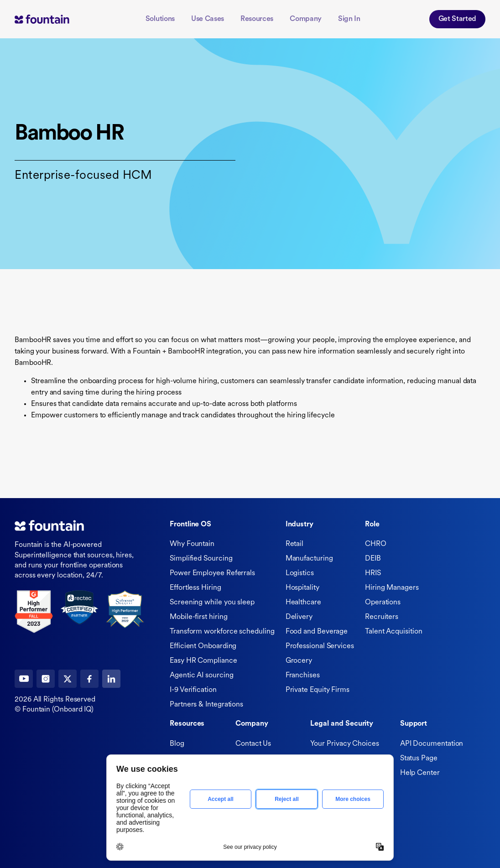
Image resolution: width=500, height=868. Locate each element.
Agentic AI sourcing (201, 676)
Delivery (299, 617)
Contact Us (253, 744)
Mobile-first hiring (198, 617)
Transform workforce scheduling (222, 632)
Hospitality (302, 588)
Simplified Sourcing (201, 559)
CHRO (376, 544)
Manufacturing (309, 559)
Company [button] (306, 19)
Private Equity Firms (318, 690)
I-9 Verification (193, 690)
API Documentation (432, 744)
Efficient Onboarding (203, 646)
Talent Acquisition (394, 632)
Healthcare (303, 603)
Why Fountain (192, 544)
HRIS (373, 573)
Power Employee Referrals (212, 573)
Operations (383, 603)
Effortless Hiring (195, 588)
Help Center (420, 773)
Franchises (303, 676)
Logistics (300, 573)
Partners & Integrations (206, 705)
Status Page (419, 759)
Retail (295, 544)
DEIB (373, 559)
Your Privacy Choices (344, 744)
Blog (177, 744)
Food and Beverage (317, 632)
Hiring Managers (392, 588)
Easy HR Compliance (203, 661)
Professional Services (320, 646)
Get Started (457, 19)
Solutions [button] (160, 19)
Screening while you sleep (212, 603)
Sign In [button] (349, 19)
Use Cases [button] (208, 19)
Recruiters (382, 617)
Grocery (299, 661)
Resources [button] (257, 19)
